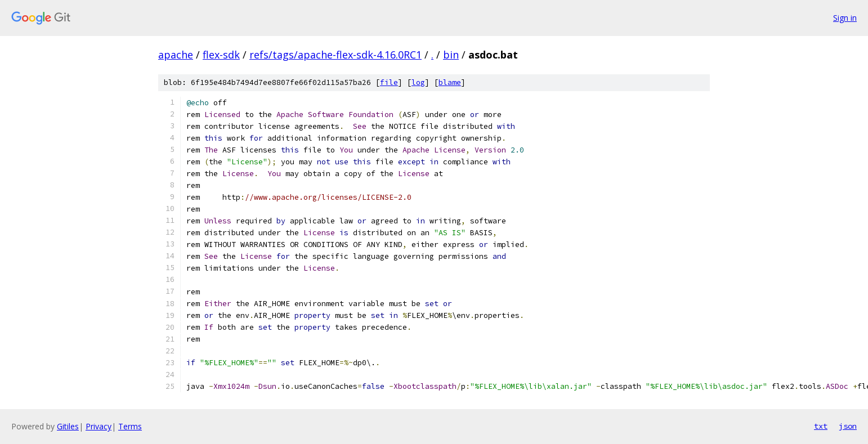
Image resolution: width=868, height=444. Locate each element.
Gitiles (68, 426)
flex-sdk (221, 55)
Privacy (99, 426)
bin (451, 55)
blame (450, 82)
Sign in (845, 18)
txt (821, 426)
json (848, 426)
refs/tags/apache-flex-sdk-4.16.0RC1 (335, 55)
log (418, 82)
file (389, 82)
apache (176, 55)
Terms (130, 426)
